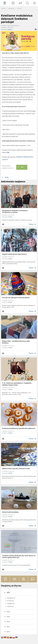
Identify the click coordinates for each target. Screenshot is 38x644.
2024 (8, 617)
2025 (8, 612)
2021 (8, 627)
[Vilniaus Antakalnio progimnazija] (5, 3)
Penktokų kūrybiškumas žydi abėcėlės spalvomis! (19, 428)
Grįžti (7, 177)
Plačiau (31, 224)
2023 (8, 622)
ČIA (8, 152)
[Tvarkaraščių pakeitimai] (20, 3)
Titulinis (3, 8)
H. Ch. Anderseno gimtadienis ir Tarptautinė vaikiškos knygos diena (17, 384)
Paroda (19, 8)
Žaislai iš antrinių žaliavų (10, 512)
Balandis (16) (11, 598)
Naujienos (12, 8)
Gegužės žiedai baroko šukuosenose (14, 254)
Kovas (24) (10, 601)
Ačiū (21, 167)
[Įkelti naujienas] (13, 3)
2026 (8, 593)
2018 (8, 632)
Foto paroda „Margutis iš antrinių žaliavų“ (16, 298)
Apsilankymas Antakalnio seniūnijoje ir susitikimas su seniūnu (15, 211)
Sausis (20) (10, 606)
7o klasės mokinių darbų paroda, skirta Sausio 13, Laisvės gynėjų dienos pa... (19, 557)
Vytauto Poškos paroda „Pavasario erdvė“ (16, 469)
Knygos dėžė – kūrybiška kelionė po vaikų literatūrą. (16, 342)
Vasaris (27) (11, 604)
